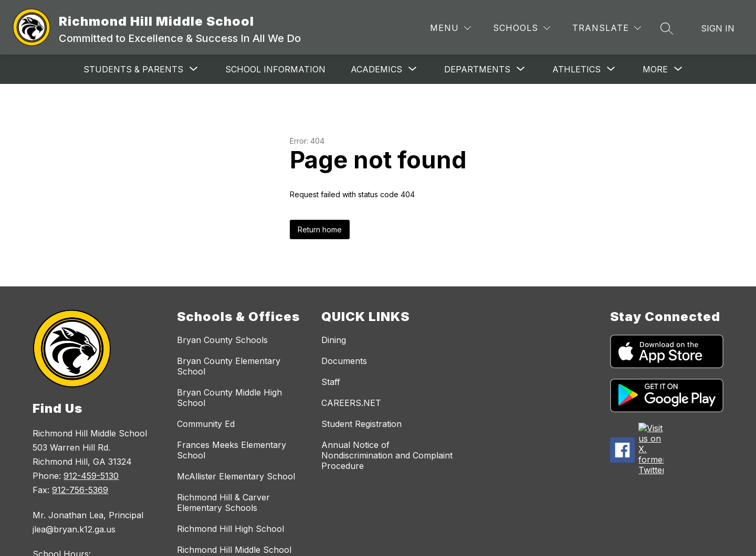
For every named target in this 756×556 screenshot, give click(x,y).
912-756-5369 (80, 490)
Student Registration (361, 424)
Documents (344, 361)
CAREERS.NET (351, 403)
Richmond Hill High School (230, 529)
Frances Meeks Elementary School (232, 450)
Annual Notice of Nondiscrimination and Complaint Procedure (387, 455)
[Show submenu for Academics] (364, 69)
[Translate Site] (607, 28)
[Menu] (450, 28)
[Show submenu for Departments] (465, 69)
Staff (331, 382)
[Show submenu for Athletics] (564, 69)
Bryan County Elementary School (229, 366)
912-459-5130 (91, 476)
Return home (320, 229)
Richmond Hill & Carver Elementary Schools (223, 502)
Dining (334, 340)
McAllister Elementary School (236, 476)
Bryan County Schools (222, 340)
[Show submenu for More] (655, 69)
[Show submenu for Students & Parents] (121, 69)
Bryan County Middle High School (229, 398)
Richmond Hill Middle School (234, 550)
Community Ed (206, 424)
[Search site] (667, 28)
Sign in (718, 28)
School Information (263, 69)
